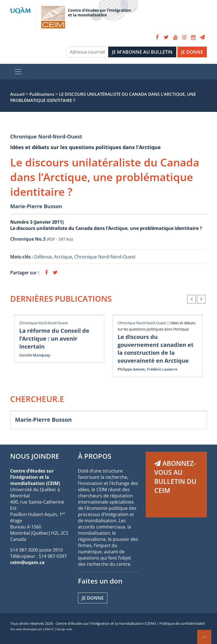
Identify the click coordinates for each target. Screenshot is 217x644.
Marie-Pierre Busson (36, 206)
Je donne (93, 598)
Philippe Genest (131, 369)
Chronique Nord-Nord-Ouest (46, 136)
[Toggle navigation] (18, 72)
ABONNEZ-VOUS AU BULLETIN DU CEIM (175, 477)
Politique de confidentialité (182, 623)
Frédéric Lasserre (162, 369)
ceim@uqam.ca (27, 562)
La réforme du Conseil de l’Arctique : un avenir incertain (54, 339)
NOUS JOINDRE (35, 456)
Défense (43, 257)
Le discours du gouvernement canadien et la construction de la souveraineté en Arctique (156, 349)
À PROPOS (95, 456)
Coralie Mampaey (35, 355)
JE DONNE (192, 52)
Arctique (63, 257)
